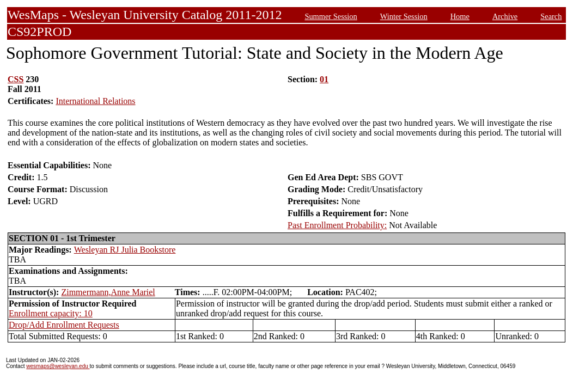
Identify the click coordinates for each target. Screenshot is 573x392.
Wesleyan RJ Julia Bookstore (125, 250)
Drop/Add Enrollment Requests (64, 325)
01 (324, 79)
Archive (505, 16)
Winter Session (404, 16)
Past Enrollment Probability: (337, 225)
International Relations (95, 101)
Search (551, 16)
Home (460, 16)
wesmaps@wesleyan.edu (58, 366)
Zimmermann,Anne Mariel (108, 292)
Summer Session (331, 16)
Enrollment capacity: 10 (51, 313)
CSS (16, 79)
